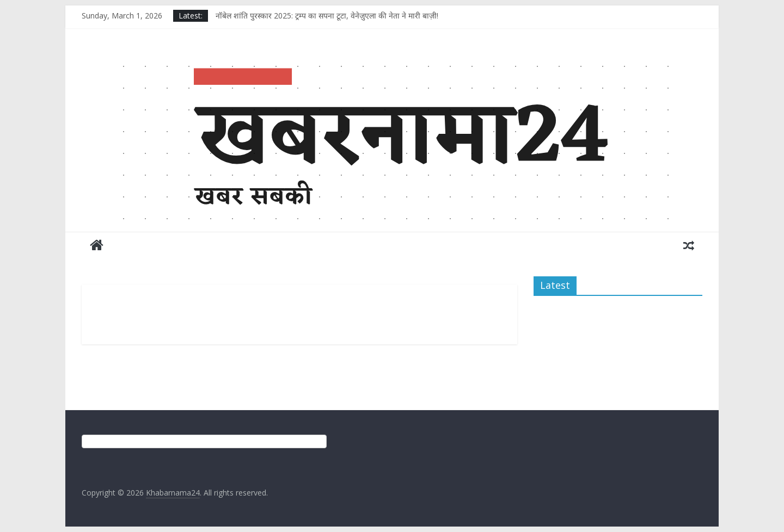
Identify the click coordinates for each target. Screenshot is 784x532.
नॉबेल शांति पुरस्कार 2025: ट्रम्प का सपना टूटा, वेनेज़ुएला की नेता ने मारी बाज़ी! (327, 16)
